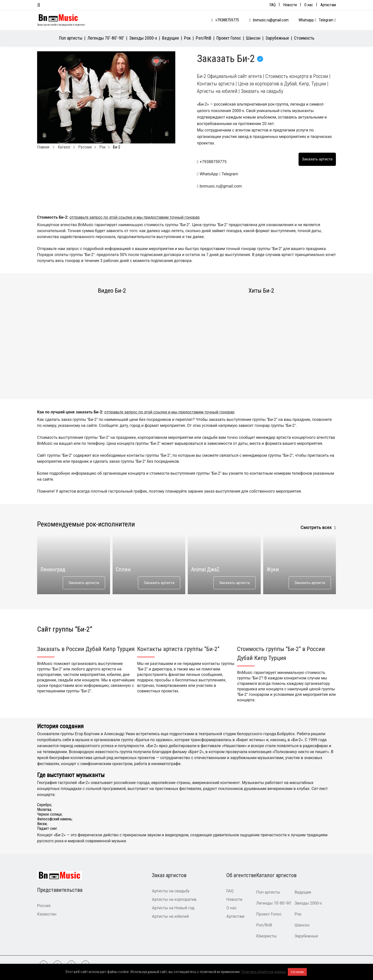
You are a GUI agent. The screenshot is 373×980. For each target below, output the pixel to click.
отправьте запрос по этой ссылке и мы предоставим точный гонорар (135, 217)
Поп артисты (71, 38)
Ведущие (171, 38)
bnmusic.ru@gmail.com (271, 20)
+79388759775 (227, 20)
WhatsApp (208, 174)
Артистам (328, 5)
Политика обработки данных (264, 972)
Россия (44, 906)
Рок (187, 38)
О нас (309, 5)
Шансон (253, 38)
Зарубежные (277, 38)
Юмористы (266, 936)
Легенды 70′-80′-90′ (106, 38)
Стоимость (304, 38)
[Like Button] (156, 61)
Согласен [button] (297, 972)
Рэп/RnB (204, 38)
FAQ (273, 5)
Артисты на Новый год (173, 908)
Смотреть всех (316, 527)
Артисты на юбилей (170, 916)
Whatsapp (307, 20)
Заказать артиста (84, 583)
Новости (290, 5)
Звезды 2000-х (143, 38)
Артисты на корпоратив (174, 899)
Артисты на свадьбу (171, 891)
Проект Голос (229, 38)
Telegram (327, 20)
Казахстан (47, 914)
